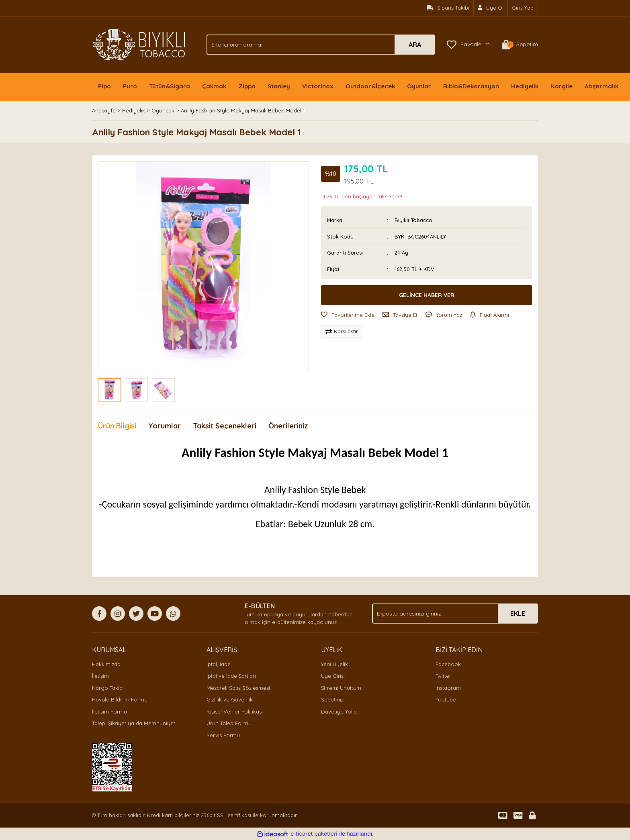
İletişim (100, 676)
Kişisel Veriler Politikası (235, 712)
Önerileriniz (288, 426)
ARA (415, 45)
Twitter (443, 676)
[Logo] (139, 44)
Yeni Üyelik (334, 664)
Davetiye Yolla (339, 712)
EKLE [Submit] (518, 614)
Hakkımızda (106, 664)
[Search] (321, 45)
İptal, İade (219, 664)
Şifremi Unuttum (341, 688)
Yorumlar (165, 426)
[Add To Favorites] (348, 315)
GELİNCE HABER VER (427, 295)
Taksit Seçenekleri (225, 426)
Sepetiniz (332, 699)
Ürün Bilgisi (117, 426)
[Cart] (520, 45)
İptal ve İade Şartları (231, 676)
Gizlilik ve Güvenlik (230, 699)
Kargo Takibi (108, 688)
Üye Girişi (333, 676)
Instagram (448, 688)
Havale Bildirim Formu (120, 699)
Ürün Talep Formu (229, 723)
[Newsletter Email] (455, 614)
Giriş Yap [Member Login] (523, 8)
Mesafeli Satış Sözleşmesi (238, 688)
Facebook (448, 664)
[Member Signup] (491, 8)
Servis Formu (223, 735)
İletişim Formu (109, 712)
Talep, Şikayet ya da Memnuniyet (134, 723)
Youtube (446, 699)
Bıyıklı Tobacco (413, 220)
